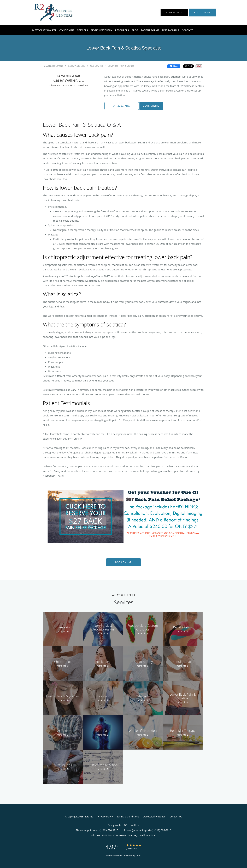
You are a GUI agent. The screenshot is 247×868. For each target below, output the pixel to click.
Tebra (138, 855)
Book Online (151, 106)
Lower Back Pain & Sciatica (121, 66)
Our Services (96, 66)
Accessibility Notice (154, 817)
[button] (202, 13)
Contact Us (176, 817)
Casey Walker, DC (77, 66)
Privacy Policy (105, 817)
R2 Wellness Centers (53, 66)
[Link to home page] (48, 13)
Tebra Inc (88, 817)
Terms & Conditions (128, 817)
